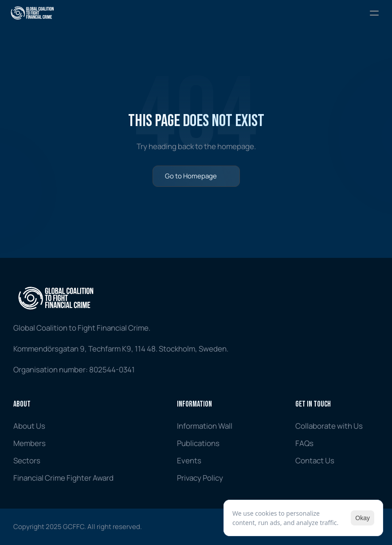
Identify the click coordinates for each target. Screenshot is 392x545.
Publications (198, 443)
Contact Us (315, 460)
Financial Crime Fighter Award (63, 478)
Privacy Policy (200, 478)
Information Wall (205, 426)
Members (29, 443)
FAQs (304, 443)
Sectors (27, 460)
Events (189, 460)
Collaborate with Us (329, 426)
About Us (29, 426)
